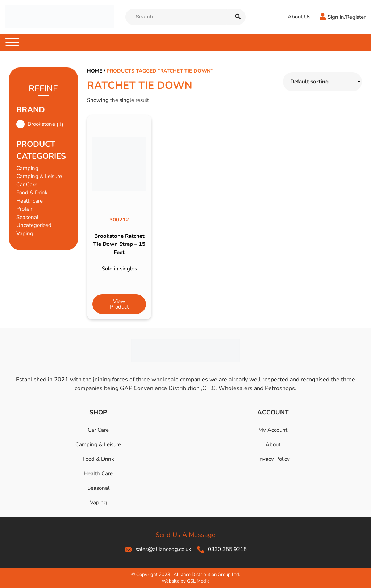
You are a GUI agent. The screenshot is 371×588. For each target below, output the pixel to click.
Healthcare (30, 201)
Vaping (25, 233)
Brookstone (41, 124)
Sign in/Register (347, 17)
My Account (273, 430)
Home (95, 71)
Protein (25, 209)
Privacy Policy (273, 459)
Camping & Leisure (39, 176)
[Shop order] (322, 82)
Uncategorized (34, 225)
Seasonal (27, 217)
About (273, 444)
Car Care (27, 185)
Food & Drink (32, 192)
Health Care (98, 473)
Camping (27, 168)
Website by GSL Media (186, 581)
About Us (299, 17)
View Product (119, 304)
